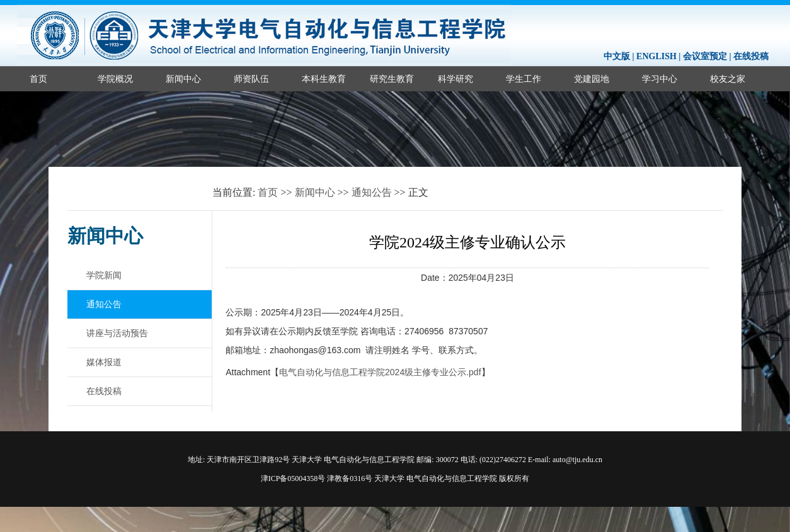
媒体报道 (104, 362)
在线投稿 (751, 56)
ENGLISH (656, 56)
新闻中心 (183, 79)
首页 (38, 79)
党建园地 (592, 79)
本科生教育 (324, 79)
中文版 (617, 56)
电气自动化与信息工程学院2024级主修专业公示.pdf (380, 372)
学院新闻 (104, 275)
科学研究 (455, 79)
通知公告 (372, 192)
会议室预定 (705, 56)
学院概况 (115, 79)
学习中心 (660, 79)
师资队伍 (251, 79)
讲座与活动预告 (117, 333)
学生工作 (524, 79)
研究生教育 (392, 79)
